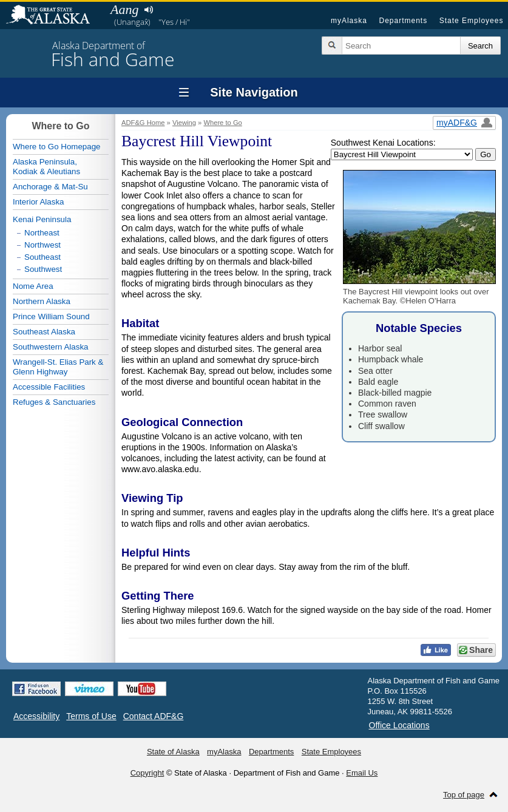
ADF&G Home (143, 123)
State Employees (472, 21)
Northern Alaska (42, 301)
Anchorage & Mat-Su (50, 187)
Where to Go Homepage (56, 147)
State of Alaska (54, 16)
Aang (124, 9)
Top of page (464, 795)
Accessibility (36, 716)
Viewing (184, 123)
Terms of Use (91, 716)
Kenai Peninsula (42, 219)
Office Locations (399, 725)
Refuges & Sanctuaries (54, 402)
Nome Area (33, 286)
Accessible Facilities (49, 387)
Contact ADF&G (154, 716)
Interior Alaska (38, 202)
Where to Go (222, 123)
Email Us (362, 773)
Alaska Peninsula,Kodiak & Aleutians (46, 167)
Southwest (43, 269)
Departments (403, 21)
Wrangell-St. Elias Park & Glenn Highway (58, 367)
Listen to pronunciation (148, 10)
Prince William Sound (51, 316)
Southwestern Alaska (50, 347)
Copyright (147, 773)
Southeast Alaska (44, 332)
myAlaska (349, 21)
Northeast (42, 233)
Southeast (42, 257)
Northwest (42, 245)
